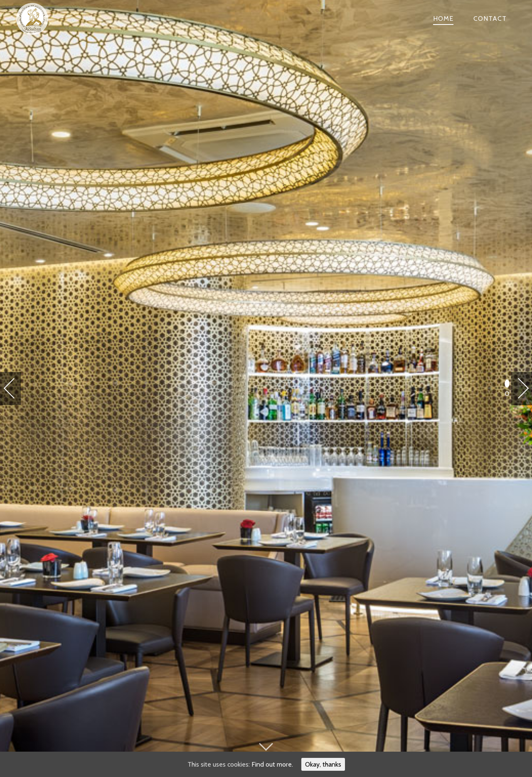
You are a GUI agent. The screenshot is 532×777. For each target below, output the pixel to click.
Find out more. (272, 764)
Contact (490, 18)
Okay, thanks (323, 764)
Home (443, 18)
